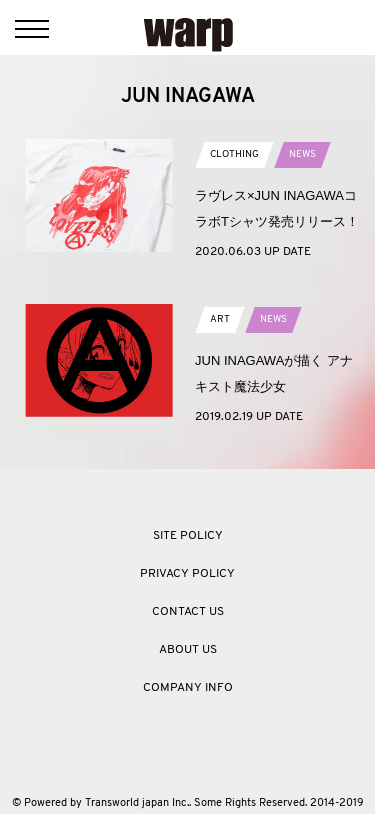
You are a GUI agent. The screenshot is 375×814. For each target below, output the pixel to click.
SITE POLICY (188, 536)
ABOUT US (188, 650)
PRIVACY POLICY (187, 574)
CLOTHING (234, 154)
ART (220, 319)
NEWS (302, 154)
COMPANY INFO (188, 688)
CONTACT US (188, 612)
